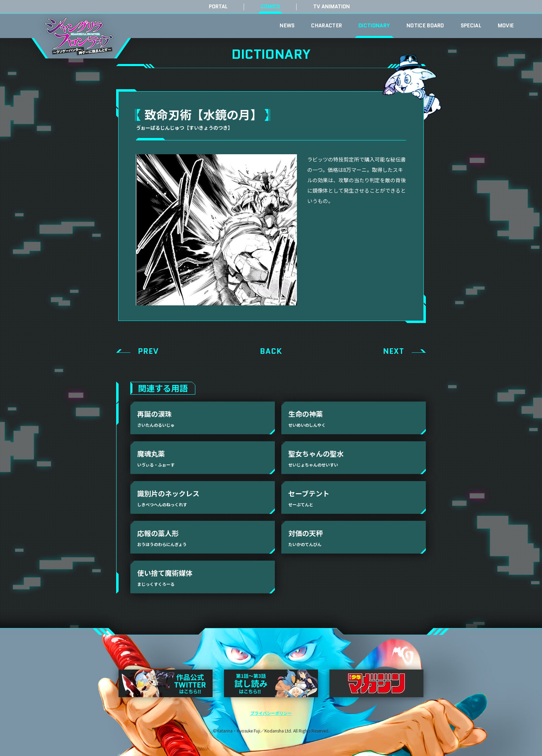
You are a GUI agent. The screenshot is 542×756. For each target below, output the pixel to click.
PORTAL (218, 7)
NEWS (287, 26)
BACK (271, 351)
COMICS (270, 7)
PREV (148, 351)
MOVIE (506, 26)
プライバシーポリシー (271, 713)
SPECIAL (471, 26)
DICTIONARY (374, 26)
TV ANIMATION (331, 7)
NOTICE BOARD (425, 26)
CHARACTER (326, 26)
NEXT (394, 351)
